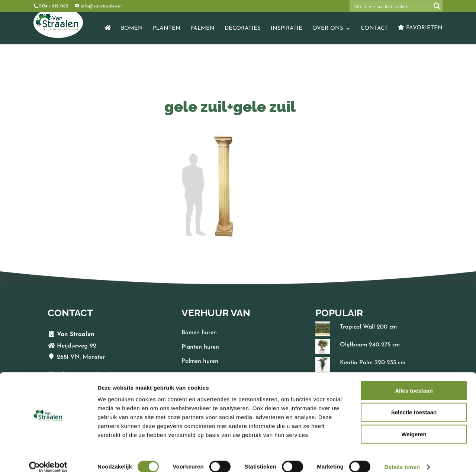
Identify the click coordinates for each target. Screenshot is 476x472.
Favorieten (420, 28)
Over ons (328, 29)
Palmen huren (200, 361)
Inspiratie (287, 29)
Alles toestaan (414, 381)
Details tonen (402, 457)
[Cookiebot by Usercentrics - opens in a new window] (48, 458)
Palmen (202, 29)
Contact (374, 29)
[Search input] (391, 6)
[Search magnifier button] (437, 6)
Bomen (132, 29)
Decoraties (243, 29)
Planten (167, 29)
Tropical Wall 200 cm (368, 327)
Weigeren (414, 425)
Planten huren (200, 347)
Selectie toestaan (414, 403)
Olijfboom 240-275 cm (370, 345)
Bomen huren (199, 333)
